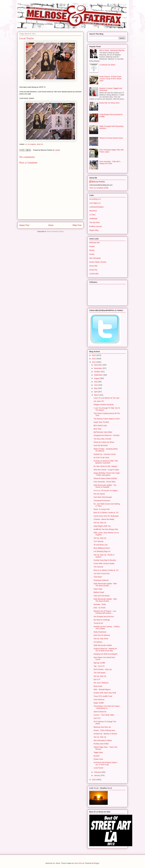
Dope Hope (98, 589)
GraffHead (93, 219)
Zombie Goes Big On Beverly (105, 560)
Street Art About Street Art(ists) (105, 478)
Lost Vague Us (95, 203)
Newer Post (24, 225)
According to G (95, 199)
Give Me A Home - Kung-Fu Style (106, 470)
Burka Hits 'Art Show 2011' (110, 103)
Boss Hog (97, 429)
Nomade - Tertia (100, 604)
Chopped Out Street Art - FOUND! (107, 435)
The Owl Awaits (99, 673)
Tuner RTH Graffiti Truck (103, 696)
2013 (94, 355)
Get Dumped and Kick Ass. (104, 617)
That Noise (98, 577)
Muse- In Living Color (102, 509)
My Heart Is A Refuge (102, 620)
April (96, 392)
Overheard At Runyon (102, 501)
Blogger (97, 863)
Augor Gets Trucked (101, 422)
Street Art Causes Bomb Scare (111, 138)
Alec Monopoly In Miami (103, 740)
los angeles (32, 144)
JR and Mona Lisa (101, 545)
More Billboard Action (102, 548)
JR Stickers (98, 642)
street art (40, 144)
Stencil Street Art (100, 712)
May (96, 388)
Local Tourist (98, 768)
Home (51, 225)
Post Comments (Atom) (55, 231)
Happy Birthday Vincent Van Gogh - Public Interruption (107, 474)
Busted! (96, 756)
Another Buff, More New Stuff (105, 693)
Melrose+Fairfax (98, 182)
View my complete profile (99, 188)
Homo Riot (93, 266)
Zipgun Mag (94, 230)
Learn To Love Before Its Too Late (106, 398)
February (98, 772)
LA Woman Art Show (107, 65)
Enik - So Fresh (99, 608)
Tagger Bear (98, 752)
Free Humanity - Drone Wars (105, 482)
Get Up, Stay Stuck (101, 639)
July (96, 382)
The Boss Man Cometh (102, 439)
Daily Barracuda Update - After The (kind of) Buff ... (105, 585)
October (97, 372)
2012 (94, 359)
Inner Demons (99, 700)
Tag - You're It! (99, 666)
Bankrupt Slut (94, 243)
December (98, 365)
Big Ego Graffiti (99, 663)
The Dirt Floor (95, 222)
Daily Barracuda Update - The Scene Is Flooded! (105, 486)
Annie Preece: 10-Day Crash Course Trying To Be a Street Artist (111, 79)
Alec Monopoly (95, 258)
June (96, 385)
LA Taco (92, 215)
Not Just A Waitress (101, 683)
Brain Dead (98, 686)
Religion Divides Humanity (104, 405)
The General (98, 567)
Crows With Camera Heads (104, 563)
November (98, 368)
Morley (92, 250)
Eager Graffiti (99, 703)
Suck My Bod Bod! (101, 445)
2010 (94, 780)
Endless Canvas (96, 226)
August (97, 378)
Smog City (93, 270)
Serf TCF (97, 718)
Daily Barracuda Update (103, 645)
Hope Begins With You (102, 526)
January (97, 775)
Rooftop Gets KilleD (101, 744)
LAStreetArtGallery (96, 207)
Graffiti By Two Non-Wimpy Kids (106, 529)
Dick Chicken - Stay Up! (103, 669)
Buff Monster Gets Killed (103, 432)
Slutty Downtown (100, 632)
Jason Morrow (79, 863)
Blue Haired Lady (100, 425)
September (98, 375)
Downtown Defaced (101, 580)
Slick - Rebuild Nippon (102, 689)
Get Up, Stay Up (100, 523)
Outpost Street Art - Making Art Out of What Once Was (105, 650)
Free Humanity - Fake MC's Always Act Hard (110, 163)
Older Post (77, 225)
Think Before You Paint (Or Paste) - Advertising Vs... (107, 707)
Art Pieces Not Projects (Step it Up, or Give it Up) (105, 763)
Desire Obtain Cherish (98, 262)
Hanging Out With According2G (106, 654)
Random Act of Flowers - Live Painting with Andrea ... (105, 612)
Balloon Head (99, 592)
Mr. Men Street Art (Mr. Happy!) (105, 466)
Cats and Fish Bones (102, 596)
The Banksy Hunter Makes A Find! (107, 419)
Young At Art (98, 623)
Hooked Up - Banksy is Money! (105, 734)
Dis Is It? (97, 679)
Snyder (92, 246)
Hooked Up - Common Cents (105, 454)
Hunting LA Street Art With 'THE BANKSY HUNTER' (106, 462)
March (97, 395)
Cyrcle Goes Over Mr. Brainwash (106, 516)
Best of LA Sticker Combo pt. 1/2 (106, 570)
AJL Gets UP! (99, 401)
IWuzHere (93, 211)
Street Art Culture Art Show (104, 442)
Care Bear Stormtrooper (103, 497)
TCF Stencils (99, 541)
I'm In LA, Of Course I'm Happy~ (106, 491)
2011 (94, 362)
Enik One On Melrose (102, 635)
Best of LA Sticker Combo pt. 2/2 (106, 513)
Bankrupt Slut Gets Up (102, 727)
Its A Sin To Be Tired (101, 458)
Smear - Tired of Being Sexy (104, 730)
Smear (92, 254)
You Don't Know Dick (102, 574)
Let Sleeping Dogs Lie (102, 551)
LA (26, 144)
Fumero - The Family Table (104, 715)
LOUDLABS (94, 274)
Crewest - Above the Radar (104, 519)
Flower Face (98, 759)
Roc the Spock (99, 494)
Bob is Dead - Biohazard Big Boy (112, 50)
